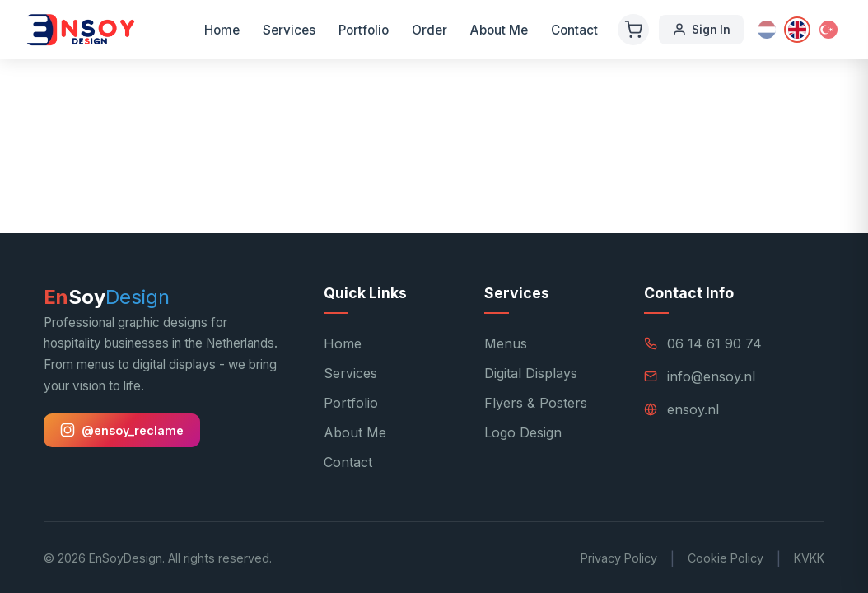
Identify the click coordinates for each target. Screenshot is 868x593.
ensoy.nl (693, 409)
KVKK (809, 558)
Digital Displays (531, 373)
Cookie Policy (726, 558)
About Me (499, 30)
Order (429, 30)
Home (222, 30)
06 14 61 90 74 (714, 343)
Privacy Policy (619, 558)
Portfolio (364, 30)
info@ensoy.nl (711, 376)
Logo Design (523, 432)
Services (289, 30)
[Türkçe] (828, 30)
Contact (574, 30)
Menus (506, 343)
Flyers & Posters (536, 403)
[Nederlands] (767, 30)
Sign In (701, 30)
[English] (797, 30)
